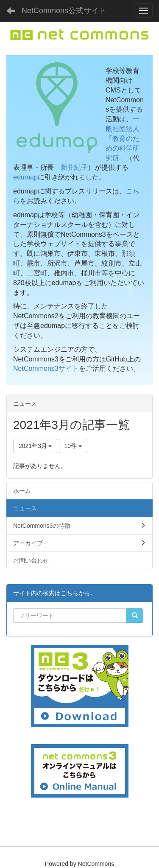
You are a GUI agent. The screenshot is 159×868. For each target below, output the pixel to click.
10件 (73, 446)
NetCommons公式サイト (64, 11)
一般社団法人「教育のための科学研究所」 (123, 138)
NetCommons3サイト (46, 368)
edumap (25, 177)
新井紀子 (74, 167)
